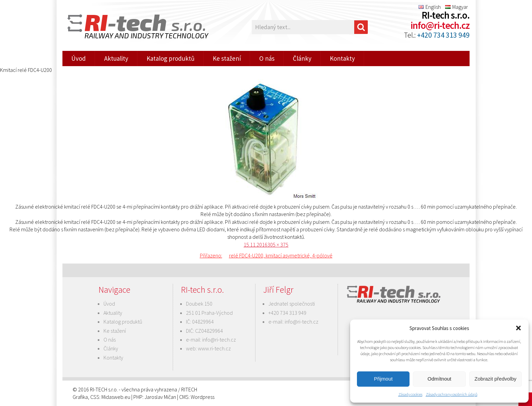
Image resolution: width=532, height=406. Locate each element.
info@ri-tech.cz (440, 25)
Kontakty (342, 58)
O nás (267, 58)
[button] (518, 328)
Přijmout (383, 379)
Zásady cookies (410, 394)
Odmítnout (439, 379)
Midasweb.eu (116, 397)
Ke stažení (227, 58)
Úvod (79, 58)
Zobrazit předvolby (496, 379)
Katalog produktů (170, 58)
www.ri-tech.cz (214, 348)
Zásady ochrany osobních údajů (452, 394)
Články (302, 58)
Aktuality (116, 58)
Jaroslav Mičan (160, 397)
